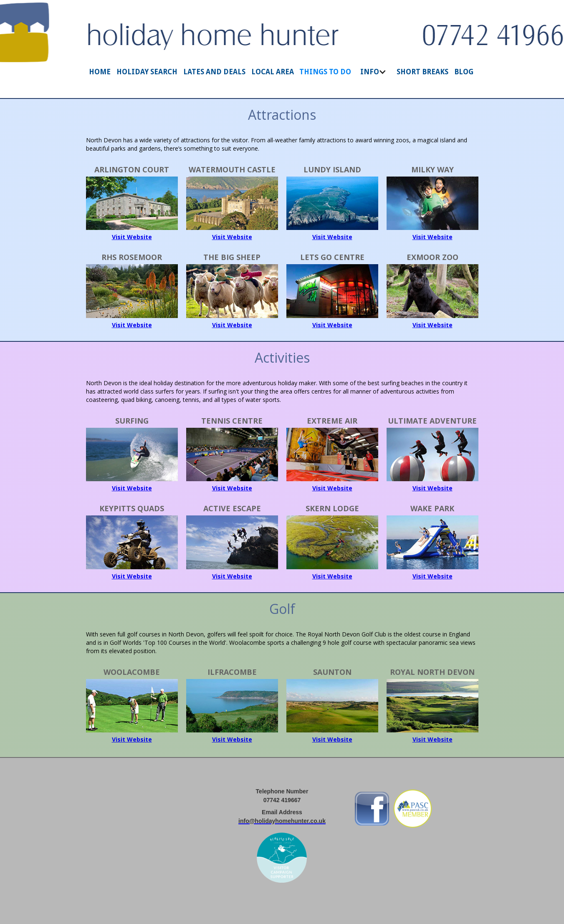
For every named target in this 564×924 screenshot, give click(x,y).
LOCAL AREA (273, 72)
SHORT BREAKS (422, 72)
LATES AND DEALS (214, 72)
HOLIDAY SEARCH (147, 72)
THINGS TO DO (325, 72)
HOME (100, 72)
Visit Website (132, 237)
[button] (374, 76)
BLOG (464, 72)
